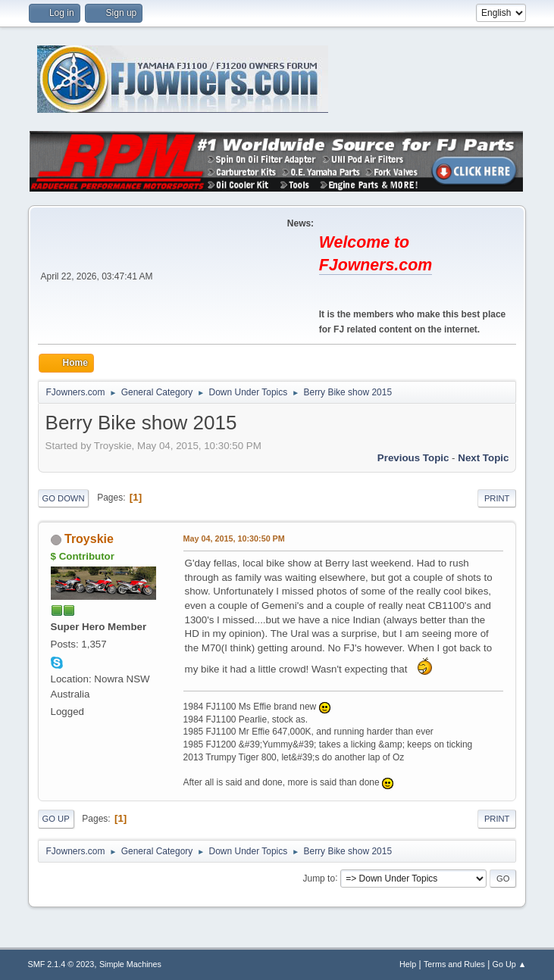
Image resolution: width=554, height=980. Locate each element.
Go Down (64, 498)
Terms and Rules (454, 964)
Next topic (483, 458)
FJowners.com (376, 265)
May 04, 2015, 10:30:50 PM (234, 538)
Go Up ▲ (510, 964)
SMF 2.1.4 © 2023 (61, 964)
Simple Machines (130, 964)
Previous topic (413, 458)
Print (497, 498)
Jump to (319, 878)
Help (408, 964)
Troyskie (89, 539)
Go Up (56, 819)
